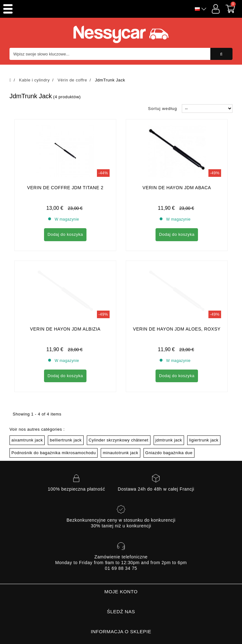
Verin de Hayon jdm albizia (65, 271)
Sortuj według (162, 109)
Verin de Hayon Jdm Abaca (177, 188)
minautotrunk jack (120, 395)
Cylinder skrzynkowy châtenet (119, 382)
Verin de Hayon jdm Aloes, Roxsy (177, 271)
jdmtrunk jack (169, 382)
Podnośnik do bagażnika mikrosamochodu (54, 395)
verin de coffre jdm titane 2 (65, 188)
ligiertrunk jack (204, 382)
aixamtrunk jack (27, 382)
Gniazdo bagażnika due (169, 395)
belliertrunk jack (66, 382)
